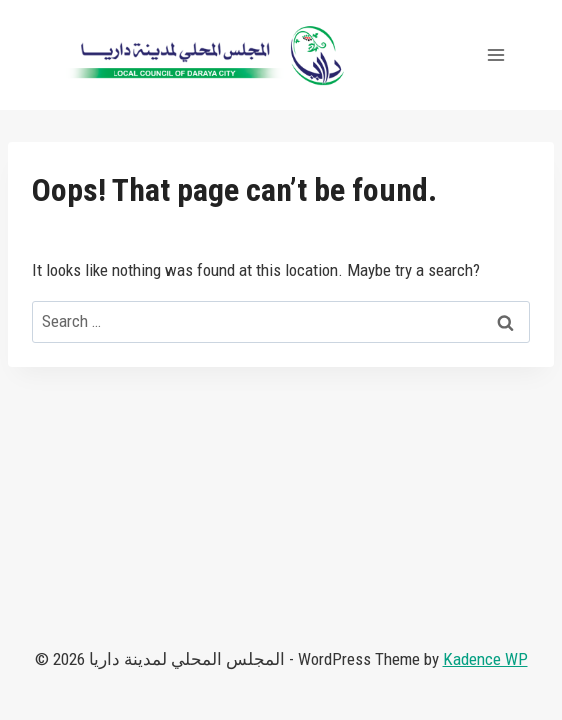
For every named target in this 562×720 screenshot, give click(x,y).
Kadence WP (485, 659)
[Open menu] (495, 54)
